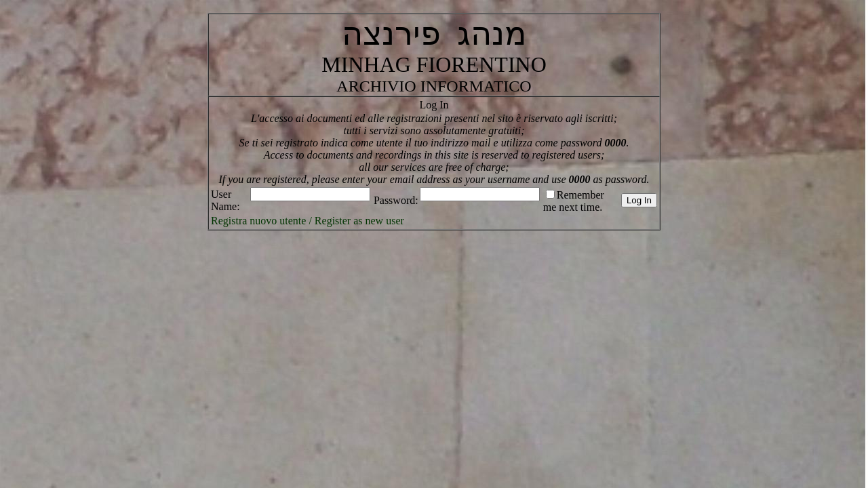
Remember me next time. (574, 201)
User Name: (225, 200)
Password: (396, 200)
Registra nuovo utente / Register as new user (308, 221)
